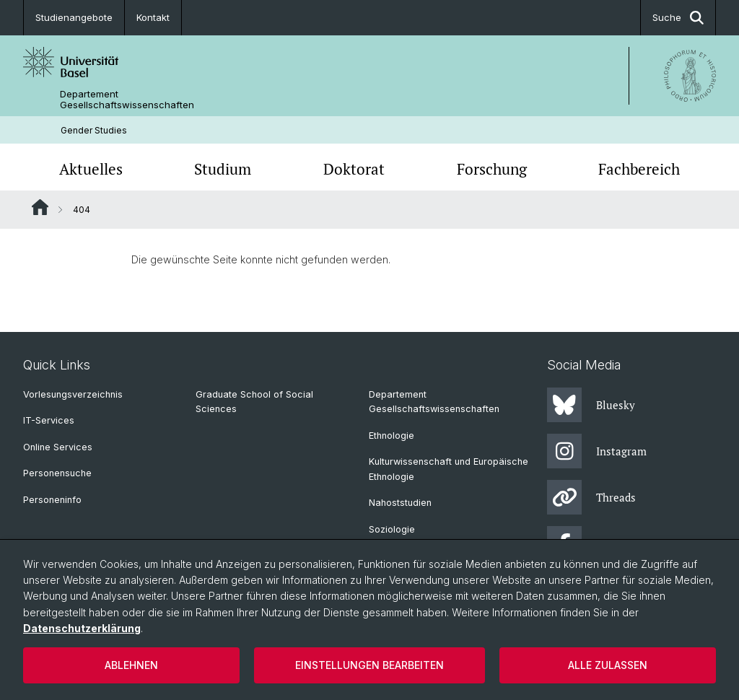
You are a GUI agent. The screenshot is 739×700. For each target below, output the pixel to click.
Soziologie (392, 529)
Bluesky (591, 405)
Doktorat (354, 169)
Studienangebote (74, 17)
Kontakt (153, 17)
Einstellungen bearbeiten (369, 665)
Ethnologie (392, 436)
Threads (591, 497)
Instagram (597, 451)
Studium (223, 169)
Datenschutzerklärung (82, 628)
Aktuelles (91, 169)
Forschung (492, 169)
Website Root (40, 207)
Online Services (58, 447)
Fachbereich (639, 169)
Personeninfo (52, 500)
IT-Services (49, 420)
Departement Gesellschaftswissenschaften (127, 100)
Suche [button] (678, 18)
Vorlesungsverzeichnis (73, 394)
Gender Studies (94, 130)
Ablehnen (131, 665)
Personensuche (57, 473)
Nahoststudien (400, 503)
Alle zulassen (608, 665)
